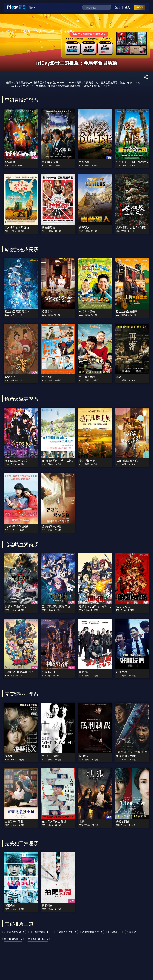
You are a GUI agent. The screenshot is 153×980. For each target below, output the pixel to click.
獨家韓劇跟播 (11, 939)
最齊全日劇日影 (36, 939)
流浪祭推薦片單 (91, 932)
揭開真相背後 (66, 932)
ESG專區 (113, 932)
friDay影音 (9, 31)
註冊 (118, 7)
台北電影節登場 (13, 932)
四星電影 (131, 932)
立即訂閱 (139, 7)
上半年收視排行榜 (40, 932)
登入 (127, 7)
